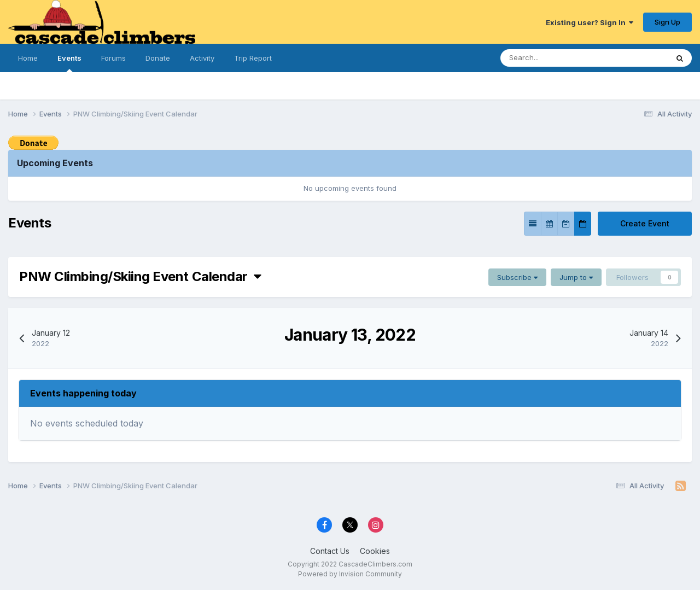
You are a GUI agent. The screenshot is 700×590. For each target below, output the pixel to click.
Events (69, 63)
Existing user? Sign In (590, 22)
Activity (202, 58)
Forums (113, 58)
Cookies (375, 551)
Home (28, 58)
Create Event (645, 223)
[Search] (551, 58)
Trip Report (253, 58)
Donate (158, 58)
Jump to (576, 277)
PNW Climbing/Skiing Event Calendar (140, 276)
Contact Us (330, 551)
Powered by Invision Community (350, 574)
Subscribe (517, 277)
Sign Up (667, 22)
